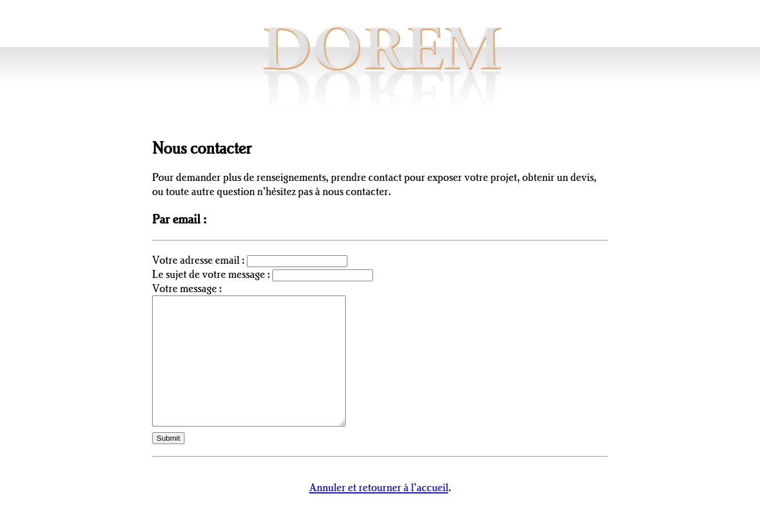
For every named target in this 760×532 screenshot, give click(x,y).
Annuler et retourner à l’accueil (379, 513)
